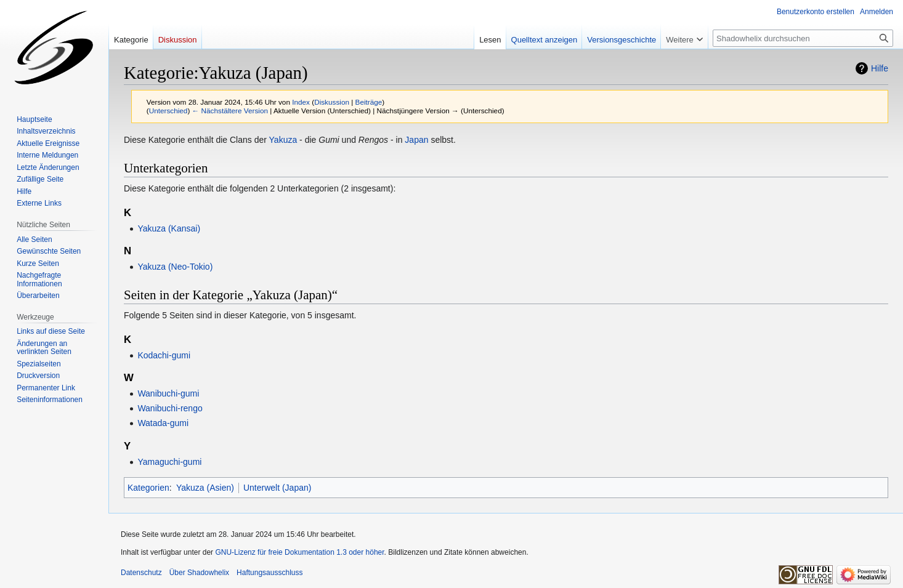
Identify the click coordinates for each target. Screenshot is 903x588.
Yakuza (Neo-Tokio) (175, 267)
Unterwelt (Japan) (277, 488)
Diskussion (332, 102)
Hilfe (880, 68)
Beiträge (369, 102)
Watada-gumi (163, 423)
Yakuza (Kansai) (169, 228)
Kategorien (148, 488)
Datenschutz (141, 573)
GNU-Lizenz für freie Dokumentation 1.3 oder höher (299, 552)
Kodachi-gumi (164, 355)
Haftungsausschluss (269, 573)
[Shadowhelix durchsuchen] (803, 38)
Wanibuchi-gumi (168, 393)
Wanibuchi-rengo (170, 408)
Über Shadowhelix (199, 573)
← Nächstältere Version (230, 111)
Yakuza (283, 140)
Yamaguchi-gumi (169, 462)
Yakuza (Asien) (205, 488)
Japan (416, 140)
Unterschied (168, 111)
